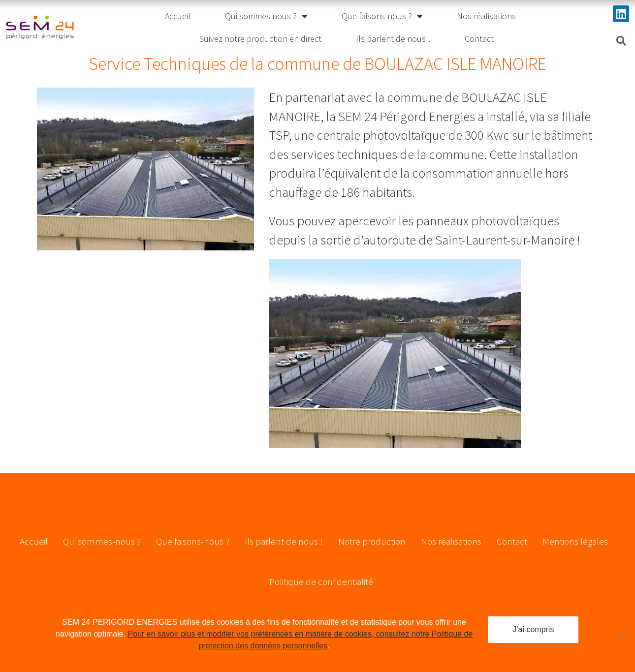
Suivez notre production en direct (260, 39)
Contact (479, 39)
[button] (621, 41)
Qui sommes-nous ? (102, 541)
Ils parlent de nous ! (393, 39)
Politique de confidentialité (321, 581)
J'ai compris (533, 629)
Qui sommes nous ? (266, 16)
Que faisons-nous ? (382, 16)
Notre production (372, 541)
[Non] (623, 636)
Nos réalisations (486, 16)
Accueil (178, 16)
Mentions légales (575, 541)
